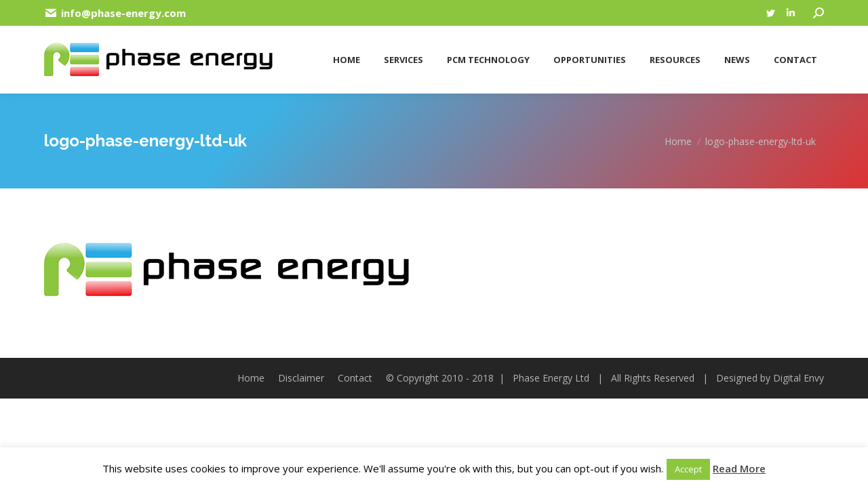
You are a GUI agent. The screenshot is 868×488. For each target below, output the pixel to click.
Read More (739, 468)
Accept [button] (688, 469)
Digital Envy (798, 378)
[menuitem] (345, 55)
